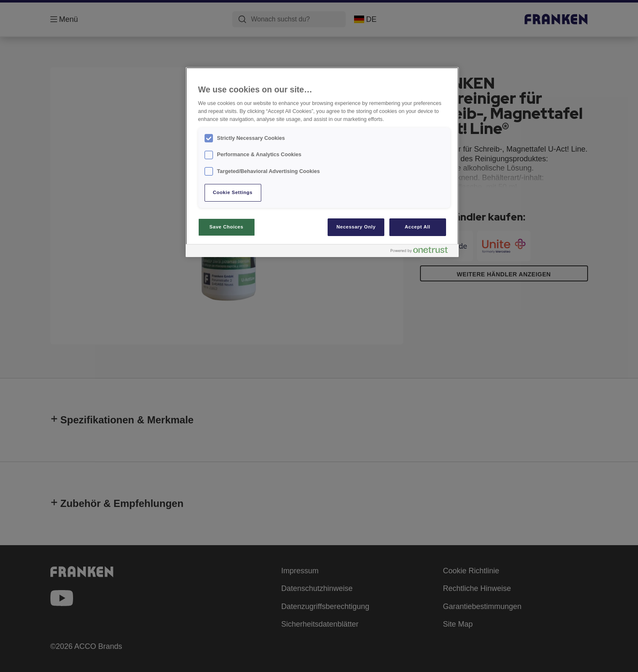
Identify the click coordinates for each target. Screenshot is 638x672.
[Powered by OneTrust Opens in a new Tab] (423, 252)
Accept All (418, 227)
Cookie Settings (233, 192)
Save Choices (227, 227)
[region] (322, 162)
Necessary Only (356, 227)
